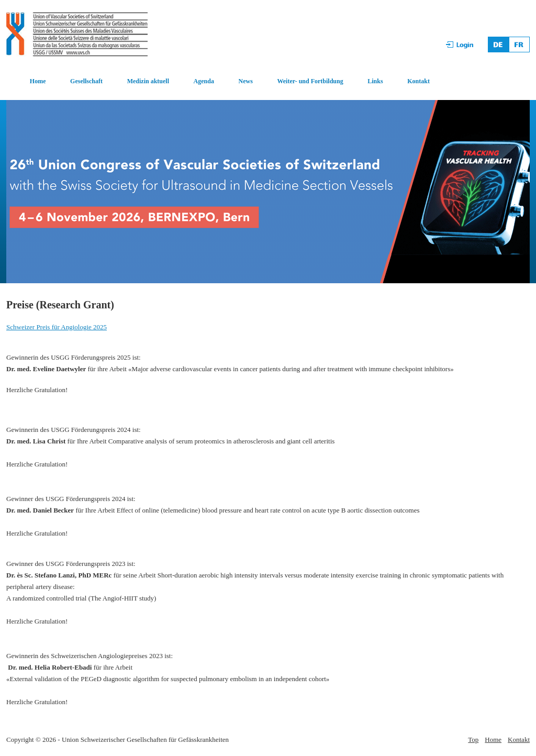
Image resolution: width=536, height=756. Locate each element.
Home (38, 81)
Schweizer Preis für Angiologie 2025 (57, 327)
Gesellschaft (86, 81)
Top (473, 740)
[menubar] (219, 82)
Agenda (204, 81)
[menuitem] (26, 82)
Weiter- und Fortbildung (310, 81)
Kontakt (418, 81)
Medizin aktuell (148, 81)
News (246, 81)
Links (375, 81)
